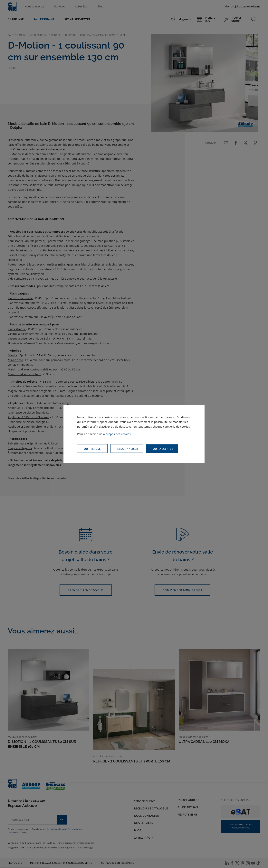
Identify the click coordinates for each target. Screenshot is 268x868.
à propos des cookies (117, 434)
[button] (162, 449)
